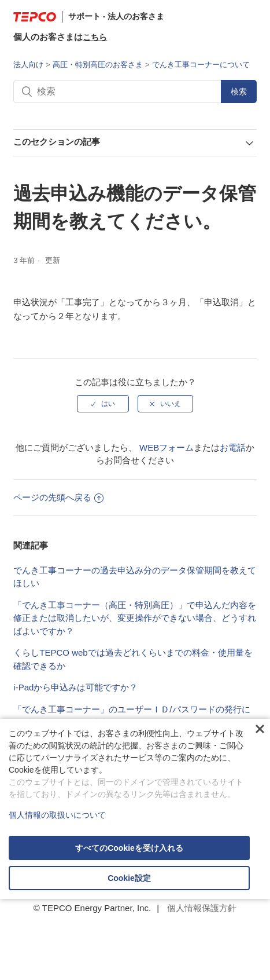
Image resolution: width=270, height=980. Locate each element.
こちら (95, 37)
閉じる (260, 729)
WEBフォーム (167, 447)
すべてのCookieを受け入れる (129, 848)
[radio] (103, 404)
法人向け (28, 65)
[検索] (135, 92)
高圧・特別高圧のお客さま (98, 65)
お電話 (233, 447)
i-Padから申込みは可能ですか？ (75, 687)
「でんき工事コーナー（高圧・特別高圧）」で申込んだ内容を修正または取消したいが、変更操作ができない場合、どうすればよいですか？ (135, 618)
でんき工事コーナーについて (201, 65)
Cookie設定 (129, 878)
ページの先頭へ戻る (58, 497)
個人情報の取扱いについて (57, 815)
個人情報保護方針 (202, 908)
